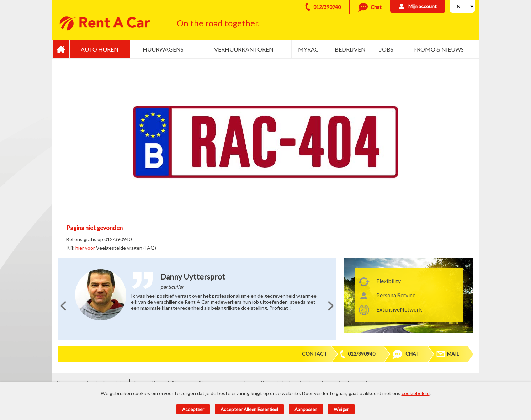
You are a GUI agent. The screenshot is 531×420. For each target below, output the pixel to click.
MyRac (308, 49)
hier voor (85, 248)
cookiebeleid (416, 393)
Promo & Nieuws (439, 49)
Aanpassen (306, 409)
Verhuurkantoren (244, 49)
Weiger (341, 409)
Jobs (386, 49)
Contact (315, 354)
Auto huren (100, 49)
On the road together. (218, 23)
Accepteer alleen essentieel (249, 409)
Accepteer (193, 409)
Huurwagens (163, 49)
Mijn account (423, 6)
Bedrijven (350, 49)
